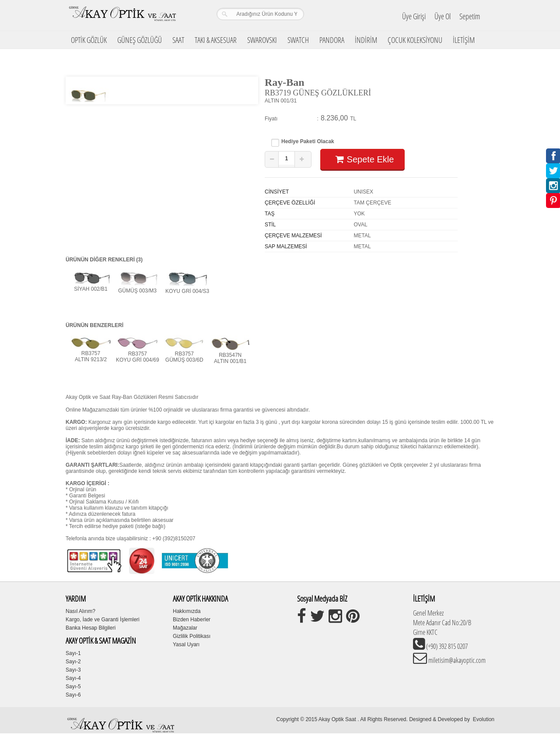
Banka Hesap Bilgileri (91, 628)
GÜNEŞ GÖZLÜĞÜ (140, 40)
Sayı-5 (73, 687)
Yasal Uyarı (186, 644)
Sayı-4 (73, 678)
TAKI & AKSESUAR (216, 40)
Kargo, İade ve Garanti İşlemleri (103, 620)
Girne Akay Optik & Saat (122, 15)
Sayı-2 (73, 662)
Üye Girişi (414, 16)
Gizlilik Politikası (192, 636)
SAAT (178, 40)
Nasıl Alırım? (80, 611)
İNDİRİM (366, 40)
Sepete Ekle (362, 159)
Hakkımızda (187, 611)
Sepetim (470, 16)
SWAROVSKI (262, 40)
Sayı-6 (73, 695)
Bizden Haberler (192, 620)
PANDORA (332, 40)
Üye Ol (443, 16)
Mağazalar (185, 628)
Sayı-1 (73, 653)
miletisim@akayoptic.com (456, 660)
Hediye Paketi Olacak (308, 142)
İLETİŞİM (464, 40)
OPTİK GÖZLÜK (89, 40)
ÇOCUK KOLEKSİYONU (415, 40)
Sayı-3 (73, 670)
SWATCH (298, 40)
